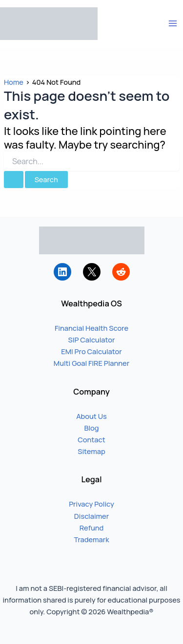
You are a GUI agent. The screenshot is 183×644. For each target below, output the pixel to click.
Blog (91, 428)
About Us (91, 416)
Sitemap (91, 451)
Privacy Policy (91, 504)
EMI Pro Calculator (91, 351)
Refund (92, 528)
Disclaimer (91, 516)
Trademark (91, 539)
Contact (91, 439)
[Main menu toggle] (173, 23)
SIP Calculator (92, 340)
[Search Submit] (14, 180)
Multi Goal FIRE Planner (91, 363)
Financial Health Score (91, 328)
